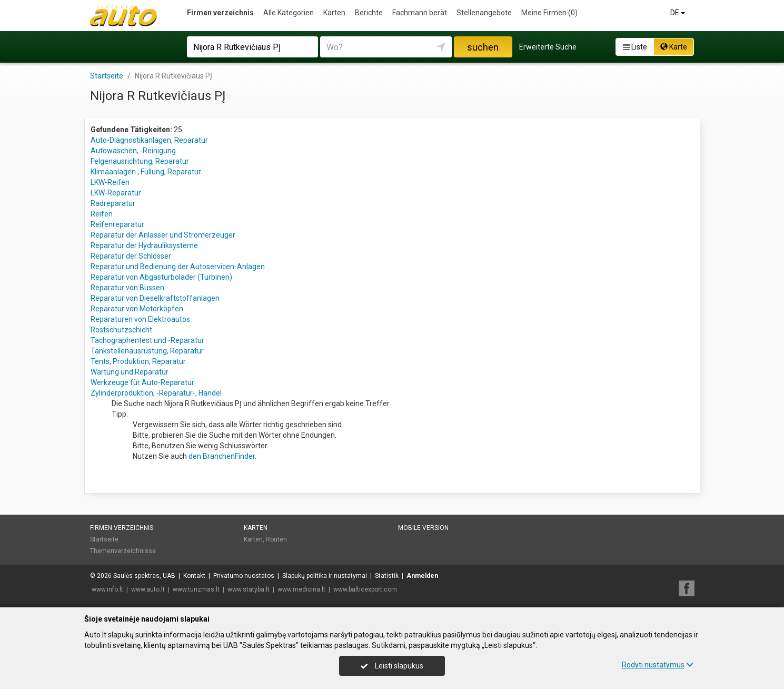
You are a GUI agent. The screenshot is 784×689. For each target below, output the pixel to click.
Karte (674, 47)
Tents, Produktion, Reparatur (138, 361)
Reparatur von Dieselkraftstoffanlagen (155, 298)
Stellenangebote (484, 13)
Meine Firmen (549, 13)
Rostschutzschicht (121, 330)
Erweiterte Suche (548, 47)
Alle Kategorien (289, 13)
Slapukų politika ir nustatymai (325, 576)
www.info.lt (107, 589)
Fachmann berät (420, 13)
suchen (483, 47)
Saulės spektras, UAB (144, 576)
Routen (276, 539)
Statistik (387, 576)
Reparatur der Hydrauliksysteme (144, 245)
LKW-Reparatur (116, 193)
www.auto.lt (148, 589)
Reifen (102, 214)
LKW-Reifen (110, 182)
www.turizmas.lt (196, 589)
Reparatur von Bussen (127, 288)
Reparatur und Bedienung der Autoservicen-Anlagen (178, 267)
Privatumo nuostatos (244, 576)
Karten (334, 13)
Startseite (104, 539)
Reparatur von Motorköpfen (137, 309)
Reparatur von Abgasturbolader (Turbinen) (161, 277)
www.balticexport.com (365, 589)
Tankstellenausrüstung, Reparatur (147, 351)
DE (678, 13)
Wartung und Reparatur (130, 372)
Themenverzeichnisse (123, 551)
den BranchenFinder (222, 456)
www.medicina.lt (301, 589)
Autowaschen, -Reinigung (133, 151)
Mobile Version (423, 528)
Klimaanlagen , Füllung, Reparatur (146, 172)
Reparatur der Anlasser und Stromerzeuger (163, 235)
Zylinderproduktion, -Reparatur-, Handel (156, 393)
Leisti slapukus (392, 666)
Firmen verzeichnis (220, 13)
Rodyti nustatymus (658, 665)
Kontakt (194, 576)
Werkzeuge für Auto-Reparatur (142, 382)
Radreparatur (113, 203)
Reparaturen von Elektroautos (140, 319)
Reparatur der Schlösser (131, 256)
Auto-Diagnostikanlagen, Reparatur (149, 140)
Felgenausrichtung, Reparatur (140, 161)
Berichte (369, 13)
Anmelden (422, 576)
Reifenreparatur (117, 224)
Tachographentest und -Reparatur (147, 340)
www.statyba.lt (249, 589)
